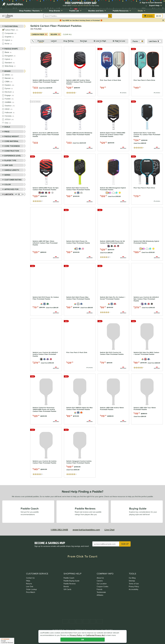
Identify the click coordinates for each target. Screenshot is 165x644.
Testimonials (101, 592)
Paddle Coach (69, 578)
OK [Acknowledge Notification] (83, 639)
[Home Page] (13, 4)
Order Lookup (31, 589)
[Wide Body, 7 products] (15, 66)
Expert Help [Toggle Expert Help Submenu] (156, 5)
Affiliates (100, 595)
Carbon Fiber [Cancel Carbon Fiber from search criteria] (39, 34)
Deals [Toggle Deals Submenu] (142, 11)
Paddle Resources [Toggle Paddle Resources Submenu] (122, 11)
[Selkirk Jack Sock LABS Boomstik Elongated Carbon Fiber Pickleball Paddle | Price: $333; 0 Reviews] (46, 125)
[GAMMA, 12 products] (15, 102)
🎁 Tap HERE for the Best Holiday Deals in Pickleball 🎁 (81, 20)
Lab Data (8, 194)
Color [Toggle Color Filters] (6, 184)
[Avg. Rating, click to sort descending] (68, 41)
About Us (100, 578)
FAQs (28, 581)
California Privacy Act (95, 635)
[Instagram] (82, 565)
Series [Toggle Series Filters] (6, 175)
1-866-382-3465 (59, 530)
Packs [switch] (138, 41)
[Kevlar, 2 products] (15, 44)
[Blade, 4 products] (15, 52)
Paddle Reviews (70, 584)
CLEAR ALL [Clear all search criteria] (67, 34)
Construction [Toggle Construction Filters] (10, 151)
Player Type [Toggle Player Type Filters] (9, 160)
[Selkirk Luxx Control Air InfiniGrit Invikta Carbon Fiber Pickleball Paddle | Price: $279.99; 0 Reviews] (46, 345)
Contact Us (30, 578)
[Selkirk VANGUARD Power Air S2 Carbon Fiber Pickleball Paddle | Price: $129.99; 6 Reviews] (113, 234)
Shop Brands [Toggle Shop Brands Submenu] (56, 11)
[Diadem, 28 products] (15, 85)
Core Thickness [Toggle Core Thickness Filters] (11, 146)
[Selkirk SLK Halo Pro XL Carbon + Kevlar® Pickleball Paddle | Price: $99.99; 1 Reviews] (113, 289)
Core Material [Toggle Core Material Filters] (10, 141)
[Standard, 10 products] (15, 63)
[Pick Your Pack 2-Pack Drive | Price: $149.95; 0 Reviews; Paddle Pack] (147, 71)
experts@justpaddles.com (86, 530)
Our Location (102, 584)
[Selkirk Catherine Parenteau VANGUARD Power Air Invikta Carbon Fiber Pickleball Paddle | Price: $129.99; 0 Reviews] (46, 399)
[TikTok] (100, 565)
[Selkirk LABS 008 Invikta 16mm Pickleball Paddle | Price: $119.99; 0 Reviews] (113, 399)
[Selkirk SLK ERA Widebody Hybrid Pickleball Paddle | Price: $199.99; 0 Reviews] (147, 234)
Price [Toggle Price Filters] (5, 131)
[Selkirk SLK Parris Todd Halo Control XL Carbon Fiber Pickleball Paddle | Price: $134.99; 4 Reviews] (147, 125)
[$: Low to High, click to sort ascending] (100, 41)
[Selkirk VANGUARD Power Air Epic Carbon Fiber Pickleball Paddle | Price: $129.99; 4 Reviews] (46, 179)
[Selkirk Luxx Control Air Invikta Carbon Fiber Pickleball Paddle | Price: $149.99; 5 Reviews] (46, 452)
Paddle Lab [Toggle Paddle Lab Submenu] (76, 10)
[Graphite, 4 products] (15, 37)
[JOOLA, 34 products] (15, 119)
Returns (29, 584)
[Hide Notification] (163, 20)
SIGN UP (125, 544)
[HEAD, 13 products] (15, 109)
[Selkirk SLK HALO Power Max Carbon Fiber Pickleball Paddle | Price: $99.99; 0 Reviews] (80, 289)
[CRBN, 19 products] (15, 82)
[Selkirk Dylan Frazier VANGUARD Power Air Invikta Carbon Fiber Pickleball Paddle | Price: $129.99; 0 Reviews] (113, 125)
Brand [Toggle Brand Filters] (7, 71)
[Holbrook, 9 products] (15, 113)
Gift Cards (67, 589)
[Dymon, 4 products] (15, 88)
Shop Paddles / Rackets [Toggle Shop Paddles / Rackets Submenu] (31, 11)
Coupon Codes (102, 586)
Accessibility (133, 589)
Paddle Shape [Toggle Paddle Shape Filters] (10, 49)
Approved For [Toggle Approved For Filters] (10, 189)
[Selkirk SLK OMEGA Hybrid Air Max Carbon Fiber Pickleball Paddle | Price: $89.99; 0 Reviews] (80, 399)
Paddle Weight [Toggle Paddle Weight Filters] (10, 136)
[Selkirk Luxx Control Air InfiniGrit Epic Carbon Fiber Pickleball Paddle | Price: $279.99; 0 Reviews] (147, 289)
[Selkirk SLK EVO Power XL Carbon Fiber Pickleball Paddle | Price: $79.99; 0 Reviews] (46, 289)
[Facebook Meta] (65, 565)
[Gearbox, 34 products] (15, 106)
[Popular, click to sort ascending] (41, 41)
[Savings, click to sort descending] (84, 41)
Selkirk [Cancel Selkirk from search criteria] (55, 34)
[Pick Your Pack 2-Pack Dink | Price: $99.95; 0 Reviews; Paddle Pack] (113, 71)
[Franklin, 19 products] (15, 99)
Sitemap (132, 581)
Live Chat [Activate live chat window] (109, 530)
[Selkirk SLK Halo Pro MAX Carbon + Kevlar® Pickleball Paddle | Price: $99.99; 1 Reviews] (147, 345)
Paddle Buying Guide (71, 581)
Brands (66, 586)
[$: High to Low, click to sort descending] (119, 41)
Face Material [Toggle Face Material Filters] (10, 26)
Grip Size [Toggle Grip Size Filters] (7, 165)
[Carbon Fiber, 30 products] (15, 30)
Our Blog (132, 578)
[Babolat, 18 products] (15, 78)
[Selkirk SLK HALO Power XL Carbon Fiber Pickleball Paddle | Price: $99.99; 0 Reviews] (80, 234)
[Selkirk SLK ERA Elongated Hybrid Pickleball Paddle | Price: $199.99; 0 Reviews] (113, 179)
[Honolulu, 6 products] (15, 116)
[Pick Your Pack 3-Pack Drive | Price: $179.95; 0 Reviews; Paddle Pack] (147, 179)
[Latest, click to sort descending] (54, 41)
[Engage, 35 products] (15, 95)
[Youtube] (91, 565)
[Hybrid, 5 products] (15, 40)
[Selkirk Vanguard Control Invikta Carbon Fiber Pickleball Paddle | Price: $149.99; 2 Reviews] (80, 452)
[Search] (110, 16)
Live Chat (30, 586)
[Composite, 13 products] (15, 33)
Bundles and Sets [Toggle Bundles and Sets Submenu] (97, 11)
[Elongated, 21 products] (15, 56)
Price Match (31, 592)
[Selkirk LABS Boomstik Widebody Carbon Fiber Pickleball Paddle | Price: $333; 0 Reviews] (80, 125)
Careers (100, 581)
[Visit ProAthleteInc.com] (8, 16)
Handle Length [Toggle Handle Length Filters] (10, 170)
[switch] (19, 194)
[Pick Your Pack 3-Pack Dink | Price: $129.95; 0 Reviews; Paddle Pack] (80, 345)
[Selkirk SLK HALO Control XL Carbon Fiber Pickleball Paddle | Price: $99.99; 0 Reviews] (80, 179)
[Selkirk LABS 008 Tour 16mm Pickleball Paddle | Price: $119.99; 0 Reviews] (147, 399)
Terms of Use (134, 584)
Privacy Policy (76, 635)
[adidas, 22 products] (15, 75)
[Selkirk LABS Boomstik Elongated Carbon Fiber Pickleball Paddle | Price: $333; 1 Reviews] (46, 71)
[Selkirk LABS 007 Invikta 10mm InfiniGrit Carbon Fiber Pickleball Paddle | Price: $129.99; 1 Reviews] (80, 71)
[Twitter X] (74, 565)
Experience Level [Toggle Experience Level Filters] (11, 156)
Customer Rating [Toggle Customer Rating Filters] (11, 180)
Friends (100, 589)
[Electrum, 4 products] (15, 92)
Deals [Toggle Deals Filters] (6, 127)
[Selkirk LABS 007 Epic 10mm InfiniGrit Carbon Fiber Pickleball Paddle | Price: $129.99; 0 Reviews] (46, 234)
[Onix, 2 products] (15, 123)
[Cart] (152, 16)
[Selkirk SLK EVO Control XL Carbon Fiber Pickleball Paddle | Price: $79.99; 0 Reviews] (113, 345)
